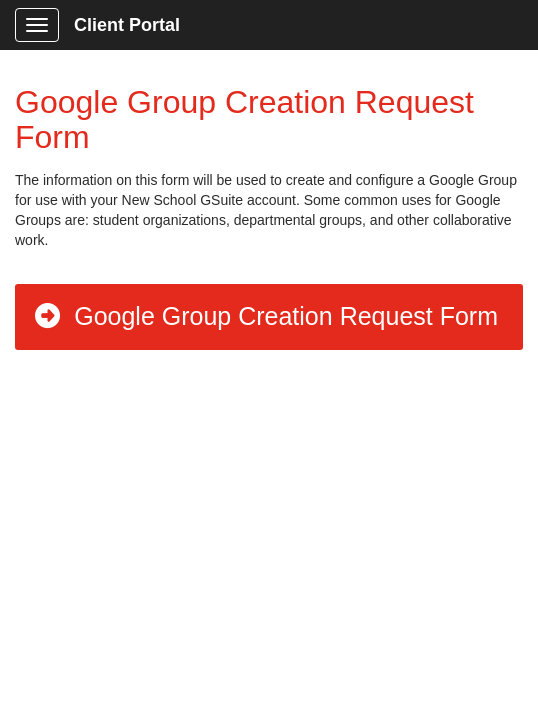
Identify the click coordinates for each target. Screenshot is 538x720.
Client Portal (127, 25)
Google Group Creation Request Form (265, 316)
